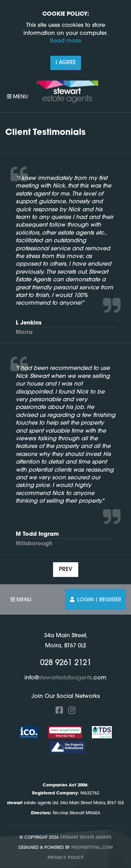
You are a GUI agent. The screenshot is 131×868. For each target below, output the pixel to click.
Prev (66, 570)
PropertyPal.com (92, 848)
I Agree (66, 63)
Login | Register (96, 600)
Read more (65, 41)
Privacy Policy (66, 858)
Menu (17, 97)
